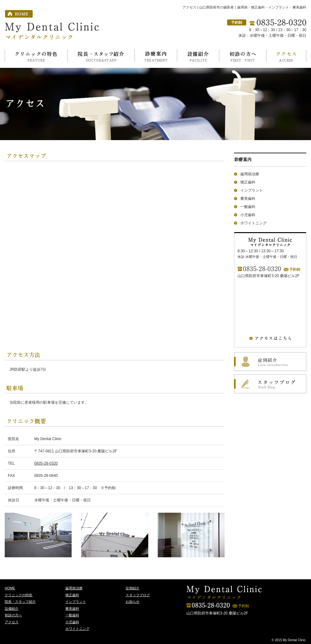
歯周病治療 (250, 174)
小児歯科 (248, 215)
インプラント (252, 190)
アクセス (12, 622)
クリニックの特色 (19, 595)
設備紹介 (12, 609)
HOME (10, 588)
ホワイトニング (254, 223)
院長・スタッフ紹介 (20, 602)
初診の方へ (13, 615)
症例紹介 (133, 588)
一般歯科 (248, 207)
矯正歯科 (248, 182)
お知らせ (133, 602)
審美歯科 (248, 199)
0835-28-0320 (46, 463)
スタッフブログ (138, 595)
